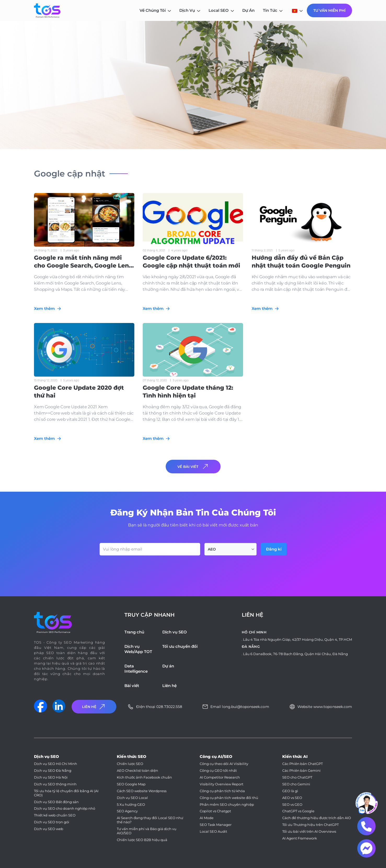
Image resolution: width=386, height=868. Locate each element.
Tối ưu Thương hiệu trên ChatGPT (310, 825)
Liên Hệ (94, 707)
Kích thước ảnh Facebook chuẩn (144, 777)
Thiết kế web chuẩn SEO (55, 815)
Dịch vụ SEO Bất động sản (56, 802)
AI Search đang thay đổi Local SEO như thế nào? (150, 820)
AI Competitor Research (220, 777)
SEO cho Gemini (296, 784)
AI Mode (207, 818)
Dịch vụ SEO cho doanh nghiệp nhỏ (65, 809)
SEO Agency (127, 811)
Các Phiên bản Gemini (301, 771)
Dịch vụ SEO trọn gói (52, 822)
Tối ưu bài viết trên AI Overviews (309, 832)
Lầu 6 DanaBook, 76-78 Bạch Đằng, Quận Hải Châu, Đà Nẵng (295, 654)
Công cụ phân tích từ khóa (222, 791)
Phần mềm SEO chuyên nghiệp (227, 805)
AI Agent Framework (300, 838)
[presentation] (139, 570)
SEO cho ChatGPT (297, 777)
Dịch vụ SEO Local (132, 798)
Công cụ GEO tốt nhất (218, 771)
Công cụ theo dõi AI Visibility (224, 764)
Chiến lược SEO (130, 764)
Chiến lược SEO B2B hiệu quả (142, 840)
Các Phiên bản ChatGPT (303, 764)
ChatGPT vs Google (298, 811)
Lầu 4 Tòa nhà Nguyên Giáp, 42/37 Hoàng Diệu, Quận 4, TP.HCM (298, 639)
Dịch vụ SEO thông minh (55, 784)
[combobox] (231, 549)
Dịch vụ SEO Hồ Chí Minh (56, 764)
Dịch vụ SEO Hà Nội (51, 777)
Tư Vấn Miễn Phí (329, 10)
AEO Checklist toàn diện (137, 771)
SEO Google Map (131, 784)
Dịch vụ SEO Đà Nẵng (53, 771)
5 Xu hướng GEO (131, 805)
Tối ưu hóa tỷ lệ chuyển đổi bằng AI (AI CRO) (66, 793)
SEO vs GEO (292, 805)
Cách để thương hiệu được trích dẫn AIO (317, 818)
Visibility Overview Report (221, 784)
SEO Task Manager (216, 825)
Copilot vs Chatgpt (215, 811)
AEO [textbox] (212, 549)
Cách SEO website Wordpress (142, 791)
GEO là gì (290, 791)
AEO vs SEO (292, 798)
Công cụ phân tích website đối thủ (229, 798)
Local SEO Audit (213, 832)
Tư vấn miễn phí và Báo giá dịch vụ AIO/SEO (147, 831)
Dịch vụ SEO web (49, 829)
